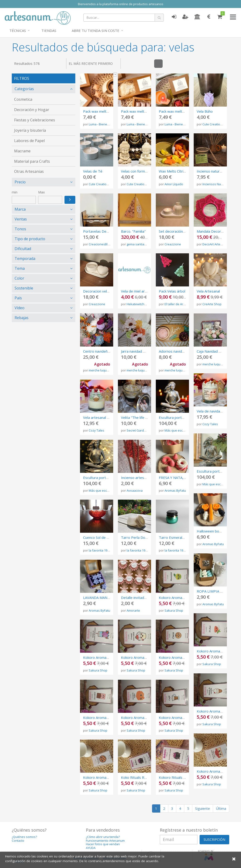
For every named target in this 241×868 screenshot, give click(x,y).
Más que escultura (178, 430)
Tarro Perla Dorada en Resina (145, 537)
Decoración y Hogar (32, 110)
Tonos (20, 229)
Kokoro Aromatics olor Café (181, 718)
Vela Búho (205, 111)
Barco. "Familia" (133, 231)
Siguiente (203, 808)
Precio (20, 182)
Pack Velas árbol (172, 291)
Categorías (24, 89)
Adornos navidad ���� (180, 351)
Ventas (21, 219)
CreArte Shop (212, 304)
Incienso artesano (135, 478)
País (18, 298)
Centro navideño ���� (104, 351)
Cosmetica (23, 99)
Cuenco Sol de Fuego (100, 537)
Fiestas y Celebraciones (35, 120)
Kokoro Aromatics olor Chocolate (110, 718)
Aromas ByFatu (175, 490)
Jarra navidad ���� (139, 351)
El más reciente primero (93, 65)
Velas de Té (93, 171)
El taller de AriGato (178, 304)
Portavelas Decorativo (101, 231)
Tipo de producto (30, 239)
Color (19, 278)
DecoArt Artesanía (215, 244)
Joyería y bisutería (30, 130)
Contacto (18, 841)
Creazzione (173, 244)
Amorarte (133, 610)
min (15, 192)
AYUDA (91, 848)
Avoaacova (135, 490)
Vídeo (20, 308)
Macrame (22, 151)
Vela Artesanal (208, 291)
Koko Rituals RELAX (137, 777)
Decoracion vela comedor (104, 291)
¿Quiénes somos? (24, 837)
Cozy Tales (210, 424)
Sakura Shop (174, 610)
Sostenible (24, 288)
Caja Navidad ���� (215, 351)
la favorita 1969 (100, 550)
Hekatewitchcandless (142, 304)
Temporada (25, 258)
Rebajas (22, 318)
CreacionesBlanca (102, 244)
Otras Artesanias (29, 171)
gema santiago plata (141, 244)
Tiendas (49, 31)
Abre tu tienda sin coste (96, 31)
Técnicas (18, 31)
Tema (20, 268)
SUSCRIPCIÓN (214, 839)
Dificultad (23, 249)
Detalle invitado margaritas (143, 598)
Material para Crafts (32, 161)
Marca (20, 209)
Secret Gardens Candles (144, 430)
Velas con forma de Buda (141, 171)
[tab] (44, 89)
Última (221, 808)
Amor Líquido (174, 184)
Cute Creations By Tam (219, 124)
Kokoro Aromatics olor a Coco (183, 657)
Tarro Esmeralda (173, 537)
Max (41, 192)
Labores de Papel (29, 141)
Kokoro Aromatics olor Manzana (185, 598)
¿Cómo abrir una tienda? (103, 837)
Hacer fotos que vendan (103, 844)
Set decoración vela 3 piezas (182, 231)
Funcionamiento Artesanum (105, 841)
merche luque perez (103, 370)
